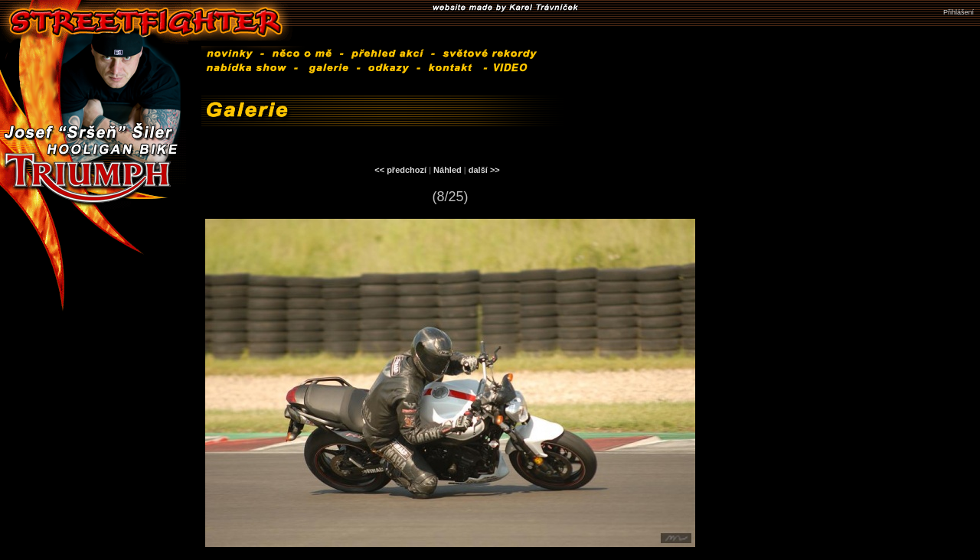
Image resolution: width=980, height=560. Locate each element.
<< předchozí (400, 170)
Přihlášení (959, 12)
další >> (484, 170)
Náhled (448, 170)
